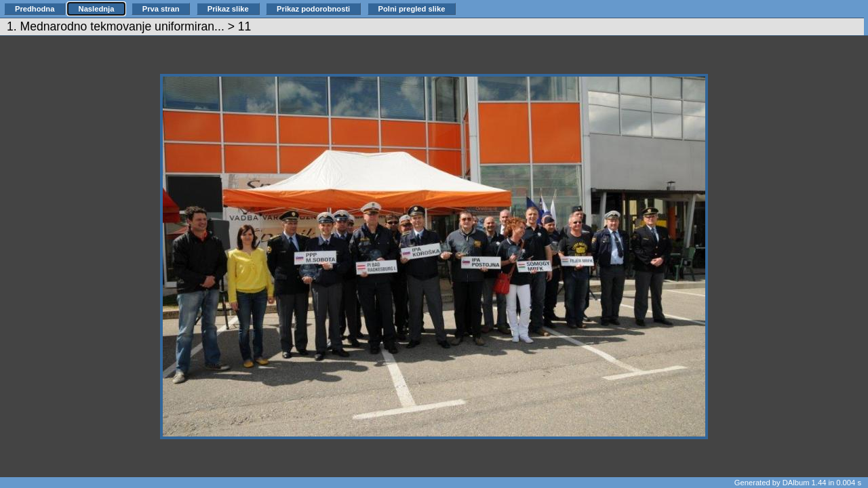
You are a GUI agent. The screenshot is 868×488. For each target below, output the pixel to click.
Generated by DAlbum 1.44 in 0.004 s (798, 483)
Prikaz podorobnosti (313, 9)
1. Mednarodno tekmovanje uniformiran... (116, 26)
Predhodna (35, 9)
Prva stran (161, 9)
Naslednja (97, 9)
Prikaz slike (228, 9)
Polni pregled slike (412, 9)
